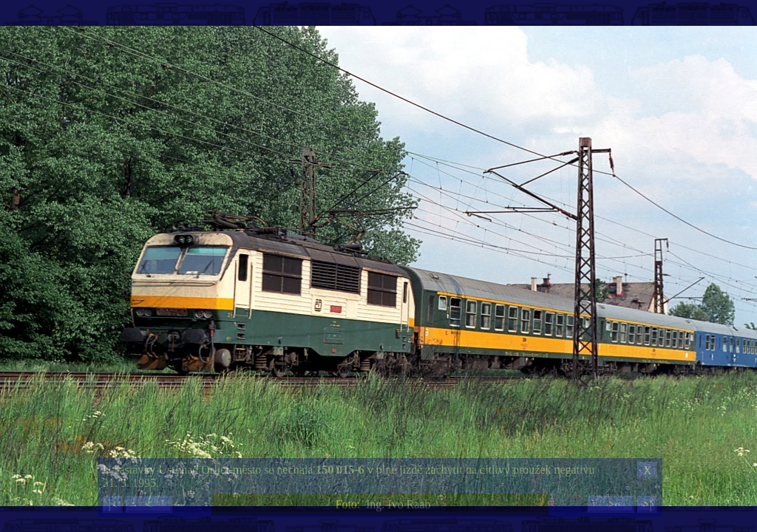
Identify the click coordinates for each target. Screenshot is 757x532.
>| (647, 504)
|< (112, 504)
